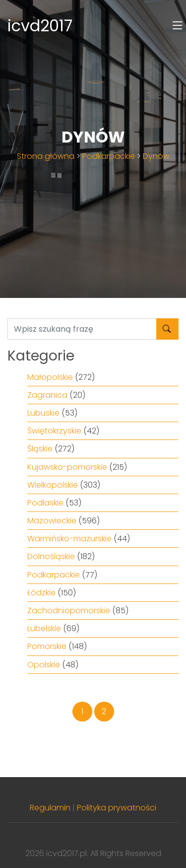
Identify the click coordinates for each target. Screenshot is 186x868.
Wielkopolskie (53, 485)
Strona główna (46, 156)
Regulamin (50, 808)
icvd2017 (40, 26)
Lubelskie (44, 628)
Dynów (156, 156)
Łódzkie (41, 593)
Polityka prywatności (117, 808)
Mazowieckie (52, 521)
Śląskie (40, 449)
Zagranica (47, 395)
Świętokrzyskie (54, 431)
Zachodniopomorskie (69, 611)
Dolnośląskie (51, 556)
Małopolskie (50, 377)
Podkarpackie (109, 156)
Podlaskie (45, 503)
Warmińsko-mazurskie (69, 539)
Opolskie (44, 665)
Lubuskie (43, 413)
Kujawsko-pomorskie (67, 467)
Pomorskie (47, 646)
